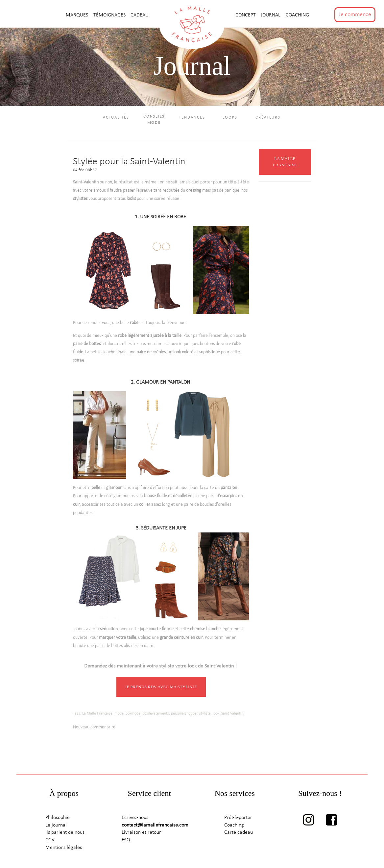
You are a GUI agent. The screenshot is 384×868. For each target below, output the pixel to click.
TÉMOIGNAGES (110, 15)
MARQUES (78, 15)
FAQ (126, 840)
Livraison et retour (141, 832)
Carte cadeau (239, 832)
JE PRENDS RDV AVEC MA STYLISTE (161, 687)
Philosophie (58, 818)
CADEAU (140, 15)
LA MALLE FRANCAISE (285, 162)
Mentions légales (64, 848)
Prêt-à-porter (238, 818)
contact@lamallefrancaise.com (155, 825)
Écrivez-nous (135, 818)
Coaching (297, 15)
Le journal (56, 825)
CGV (50, 840)
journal (271, 15)
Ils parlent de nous (65, 832)
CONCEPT (246, 15)
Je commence (355, 15)
